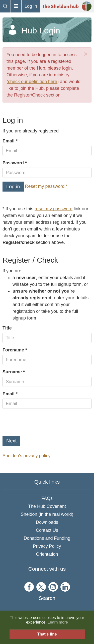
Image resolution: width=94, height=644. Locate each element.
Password (13, 163)
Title (7, 328)
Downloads (47, 522)
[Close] (86, 54)
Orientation (47, 554)
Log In (31, 6)
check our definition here (33, 82)
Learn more (58, 622)
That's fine (47, 634)
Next (11, 441)
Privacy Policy (47, 546)
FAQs (47, 498)
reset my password (54, 209)
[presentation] (41, 422)
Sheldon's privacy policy (27, 456)
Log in (13, 187)
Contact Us (47, 530)
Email (9, 141)
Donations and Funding (47, 538)
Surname (12, 372)
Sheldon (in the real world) (47, 514)
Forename (13, 350)
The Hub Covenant (47, 506)
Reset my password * (46, 186)
